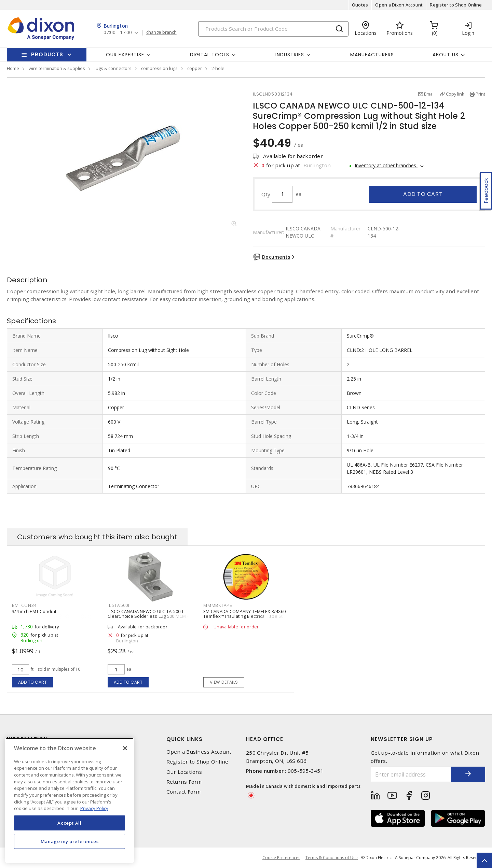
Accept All (70, 823)
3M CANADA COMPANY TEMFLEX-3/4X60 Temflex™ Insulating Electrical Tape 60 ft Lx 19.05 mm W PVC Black (245, 616)
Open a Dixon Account (399, 5)
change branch (161, 32)
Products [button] (47, 54)
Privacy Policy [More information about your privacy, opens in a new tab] (94, 808)
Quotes (360, 5)
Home (13, 68)
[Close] (125, 748)
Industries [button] (290, 55)
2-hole (218, 68)
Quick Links (184, 739)
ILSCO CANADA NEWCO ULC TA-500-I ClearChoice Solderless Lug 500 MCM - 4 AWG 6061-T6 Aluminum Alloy (150, 616)
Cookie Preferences (281, 858)
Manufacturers (372, 55)
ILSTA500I (119, 605)
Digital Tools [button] (210, 55)
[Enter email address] (411, 774)
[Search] (273, 29)
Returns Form (184, 782)
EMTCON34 (24, 605)
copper (195, 68)
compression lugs (159, 68)
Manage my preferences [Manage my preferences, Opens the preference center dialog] (70, 841)
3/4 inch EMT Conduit (34, 611)
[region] (70, 800)
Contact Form (184, 792)
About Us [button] (446, 55)
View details (224, 682)
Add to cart (423, 194)
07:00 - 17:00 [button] (118, 33)
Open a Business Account (199, 752)
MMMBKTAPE (218, 605)
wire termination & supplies (57, 68)
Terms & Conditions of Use (332, 858)
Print (480, 94)
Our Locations (184, 772)
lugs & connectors (113, 68)
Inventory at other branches (386, 165)
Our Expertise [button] (125, 55)
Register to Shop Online (456, 5)
